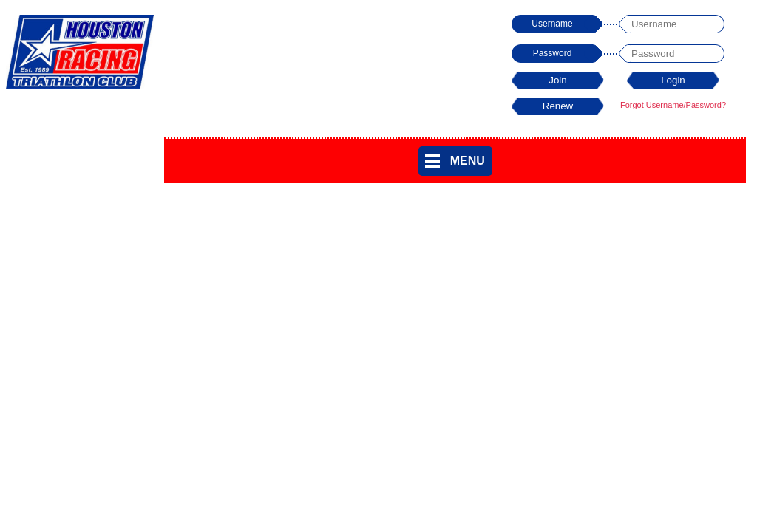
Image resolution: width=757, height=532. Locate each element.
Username (552, 24)
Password (553, 53)
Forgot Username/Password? (673, 105)
